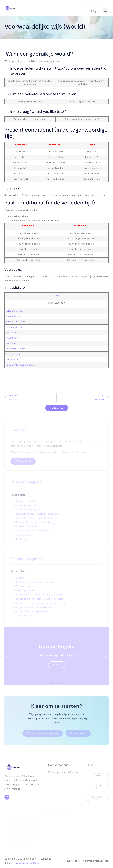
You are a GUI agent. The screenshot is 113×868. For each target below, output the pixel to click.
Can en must (12, 360)
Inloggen (96, 11)
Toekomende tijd (14, 327)
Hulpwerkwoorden (14, 311)
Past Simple (11, 332)
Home (56, 295)
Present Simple (13, 316)
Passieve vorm (13, 354)
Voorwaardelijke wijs (15, 349)
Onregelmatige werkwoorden (20, 365)
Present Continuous (15, 322)
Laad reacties (57, 408)
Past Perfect (12, 343)
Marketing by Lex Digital (27, 863)
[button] (105, 10)
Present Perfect (13, 338)
